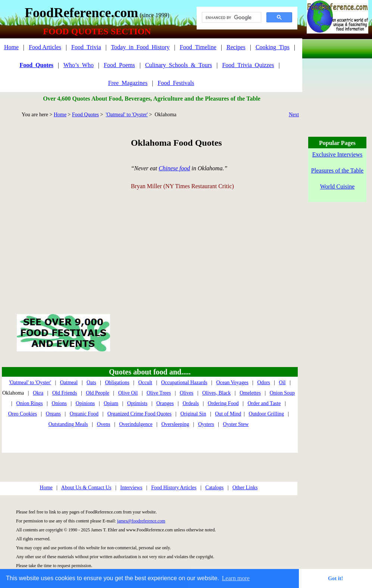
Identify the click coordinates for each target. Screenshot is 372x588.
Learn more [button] (236, 578)
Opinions (85, 403)
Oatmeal (69, 382)
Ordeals (191, 403)
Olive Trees (159, 393)
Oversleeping (175, 424)
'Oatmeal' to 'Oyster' (127, 115)
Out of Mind (228, 414)
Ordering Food (223, 403)
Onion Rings (30, 403)
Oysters (206, 424)
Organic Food (84, 414)
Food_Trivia (86, 47)
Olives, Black (216, 393)
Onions (59, 403)
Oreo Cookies (23, 414)
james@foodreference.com (141, 521)
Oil (282, 382)
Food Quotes (85, 115)
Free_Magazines (128, 83)
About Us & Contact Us (86, 488)
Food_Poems (119, 65)
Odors (264, 382)
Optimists (137, 403)
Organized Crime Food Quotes (140, 414)
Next (294, 115)
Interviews (131, 488)
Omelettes (250, 393)
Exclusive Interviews (337, 154)
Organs (53, 414)
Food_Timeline (198, 47)
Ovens (104, 424)
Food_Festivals (176, 83)
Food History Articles (174, 488)
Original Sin (193, 414)
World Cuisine (337, 186)
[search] (231, 18)
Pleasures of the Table (337, 170)
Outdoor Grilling (267, 414)
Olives (187, 393)
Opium (111, 403)
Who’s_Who (79, 65)
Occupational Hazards (184, 382)
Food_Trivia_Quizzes (248, 65)
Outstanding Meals (68, 424)
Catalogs (214, 488)
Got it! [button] (335, 578)
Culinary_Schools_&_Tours (179, 65)
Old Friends (65, 393)
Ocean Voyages (232, 382)
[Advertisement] (70, 207)
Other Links (245, 488)
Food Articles (45, 47)
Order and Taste (264, 403)
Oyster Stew (236, 424)
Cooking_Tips (273, 47)
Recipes (236, 47)
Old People (98, 393)
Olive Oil (128, 393)
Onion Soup (282, 393)
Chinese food (174, 168)
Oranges (165, 403)
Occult (145, 382)
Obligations (117, 382)
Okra (38, 393)
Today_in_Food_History (140, 47)
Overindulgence (136, 424)
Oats (91, 382)
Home (11, 47)
